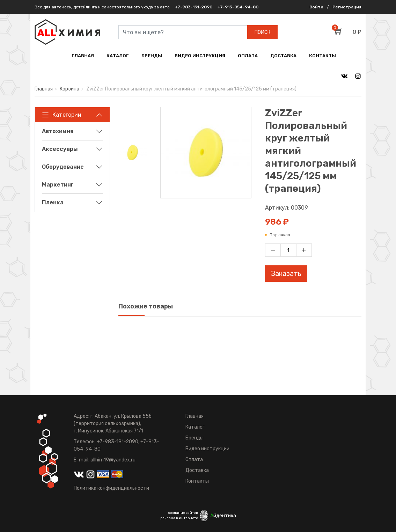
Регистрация (347, 7)
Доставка (197, 470)
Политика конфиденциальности (111, 488)
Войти (316, 7)
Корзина (69, 89)
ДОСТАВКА (283, 56)
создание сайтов (183, 513)
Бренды (195, 438)
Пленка (53, 202)
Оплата (194, 460)
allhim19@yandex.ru (113, 460)
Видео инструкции (207, 449)
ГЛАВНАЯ (83, 56)
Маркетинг (58, 185)
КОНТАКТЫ (322, 56)
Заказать (286, 274)
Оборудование (63, 167)
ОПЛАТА (248, 56)
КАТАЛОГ (118, 56)
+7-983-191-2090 (194, 7)
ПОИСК (262, 32)
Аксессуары (60, 149)
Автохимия (58, 131)
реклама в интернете (179, 518)
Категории (62, 115)
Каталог (195, 427)
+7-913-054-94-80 (238, 7)
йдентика (223, 516)
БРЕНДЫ (152, 56)
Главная (44, 89)
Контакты (197, 481)
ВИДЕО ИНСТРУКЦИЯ (200, 56)
